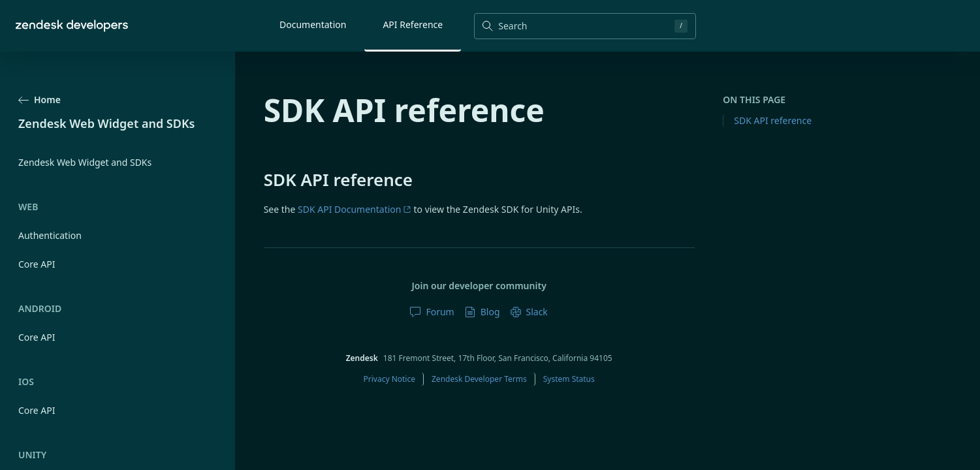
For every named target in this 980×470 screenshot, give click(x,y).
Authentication (50, 235)
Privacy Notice (389, 379)
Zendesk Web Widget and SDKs (85, 162)
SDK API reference (773, 120)
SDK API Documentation (355, 209)
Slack (529, 312)
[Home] (72, 26)
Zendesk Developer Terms (479, 379)
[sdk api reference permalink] (257, 180)
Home (40, 100)
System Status (569, 379)
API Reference (413, 24)
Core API (37, 264)
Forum (432, 312)
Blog (482, 312)
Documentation (313, 24)
